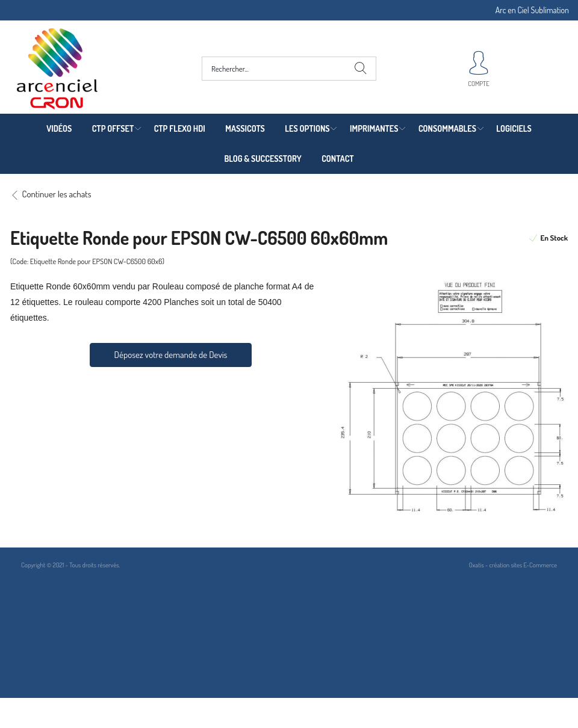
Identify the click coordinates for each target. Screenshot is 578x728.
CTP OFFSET (113, 128)
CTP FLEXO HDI (180, 128)
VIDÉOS (59, 128)
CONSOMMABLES (447, 128)
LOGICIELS (514, 128)
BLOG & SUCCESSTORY (263, 159)
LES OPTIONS (307, 128)
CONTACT (337, 159)
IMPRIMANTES (374, 128)
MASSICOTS (245, 128)
